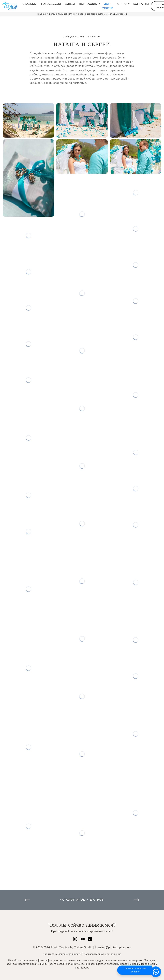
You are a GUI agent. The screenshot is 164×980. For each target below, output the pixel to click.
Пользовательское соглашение (102, 954)
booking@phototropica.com (113, 947)
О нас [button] (122, 4)
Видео (70, 4)
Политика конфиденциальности (62, 954)
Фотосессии (51, 4)
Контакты (141, 4)
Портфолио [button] (89, 4)
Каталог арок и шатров (82, 900)
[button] (156, 972)
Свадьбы (30, 4)
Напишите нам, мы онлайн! (135, 970)
